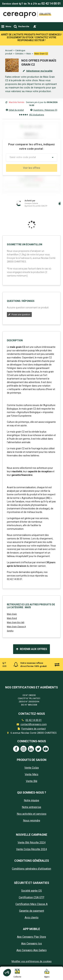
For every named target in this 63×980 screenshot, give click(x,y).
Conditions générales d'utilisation (32, 873)
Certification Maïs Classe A (32, 908)
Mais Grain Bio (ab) (16, 627)
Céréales (19, 39)
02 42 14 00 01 (51, 4)
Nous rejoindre (32, 825)
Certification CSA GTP (32, 902)
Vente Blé (32, 786)
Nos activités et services (32, 818)
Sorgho (10, 635)
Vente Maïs (32, 779)
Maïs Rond (12, 623)
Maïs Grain (12, 618)
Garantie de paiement (32, 915)
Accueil (9, 36)
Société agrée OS (32, 895)
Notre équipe (32, 805)
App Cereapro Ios (32, 948)
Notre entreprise (32, 812)
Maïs (29, 39)
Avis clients (32, 922)
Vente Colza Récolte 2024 (32, 854)
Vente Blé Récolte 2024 (32, 847)
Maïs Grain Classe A (16, 631)
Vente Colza (32, 772)
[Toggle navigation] (6, 27)
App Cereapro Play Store (32, 941)
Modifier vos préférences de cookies (32, 966)
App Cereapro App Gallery (32, 955)
